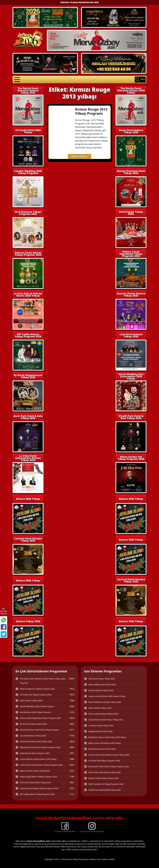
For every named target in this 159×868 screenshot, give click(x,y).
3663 (72, 747)
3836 (72, 741)
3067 (72, 782)
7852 (72, 689)
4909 (72, 718)
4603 (72, 724)
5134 (72, 712)
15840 (71, 679)
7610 (72, 695)
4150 (72, 736)
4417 (72, 730)
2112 (72, 794)
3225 (72, 771)
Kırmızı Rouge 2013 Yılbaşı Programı (91, 111)
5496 (72, 706)
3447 (72, 765)
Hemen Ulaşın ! (79, 156)
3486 (72, 759)
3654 (72, 753)
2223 (72, 788)
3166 (72, 777)
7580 (72, 700)
